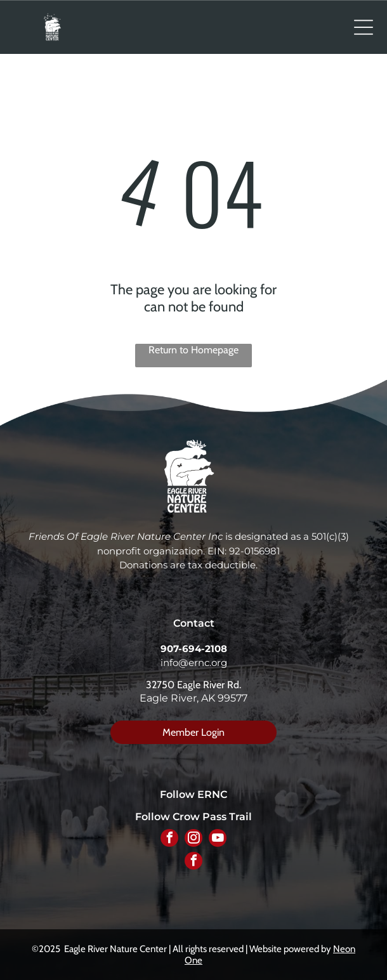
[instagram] (193, 840)
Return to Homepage (193, 350)
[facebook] (169, 840)
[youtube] (218, 840)
